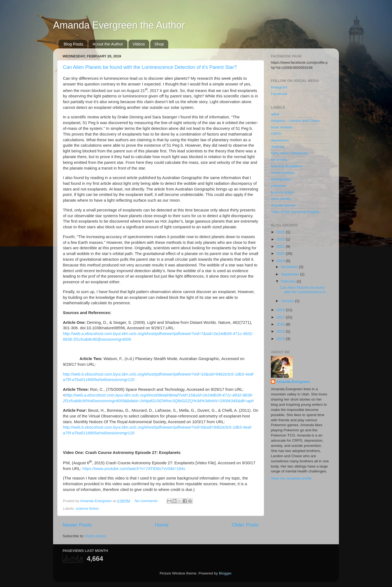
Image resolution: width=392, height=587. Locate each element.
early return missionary (290, 153)
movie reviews (283, 173)
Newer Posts (77, 525)
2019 (281, 261)
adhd (275, 114)
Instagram (279, 87)
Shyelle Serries (283, 205)
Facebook (279, 94)
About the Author (108, 44)
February (289, 281)
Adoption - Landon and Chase (295, 121)
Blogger (225, 573)
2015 (281, 331)
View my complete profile (291, 478)
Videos (139, 44)
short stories (281, 199)
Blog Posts (73, 44)
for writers (279, 160)
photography (281, 179)
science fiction (87, 508)
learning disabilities (286, 166)
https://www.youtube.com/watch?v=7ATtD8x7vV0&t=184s (134, 469)
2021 (281, 246)
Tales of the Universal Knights (295, 212)
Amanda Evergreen (293, 382)
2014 (281, 339)
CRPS (276, 134)
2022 (281, 239)
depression (280, 140)
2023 (281, 232)
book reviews (282, 127)
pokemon (278, 186)
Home (162, 525)
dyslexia (278, 147)
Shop (159, 44)
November (290, 267)
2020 (281, 253)
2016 (281, 324)
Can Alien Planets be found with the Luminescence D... (304, 290)
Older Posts (245, 525)
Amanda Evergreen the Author (119, 25)
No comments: (147, 501)
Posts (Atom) (96, 536)
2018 (281, 310)
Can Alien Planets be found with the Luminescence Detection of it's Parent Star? (150, 67)
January (288, 301)
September (290, 274)
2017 (281, 317)
